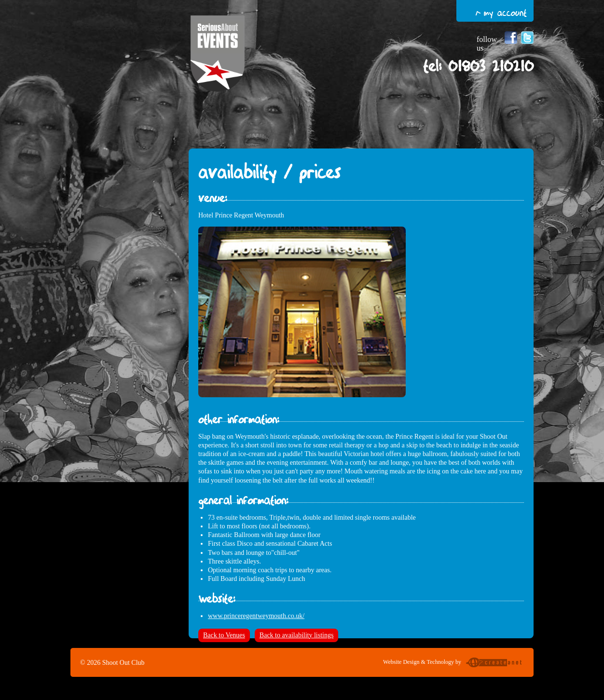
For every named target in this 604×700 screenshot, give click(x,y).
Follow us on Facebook (511, 38)
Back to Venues (224, 635)
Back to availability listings (297, 635)
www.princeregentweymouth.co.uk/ (256, 616)
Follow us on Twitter (527, 38)
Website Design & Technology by (453, 663)
